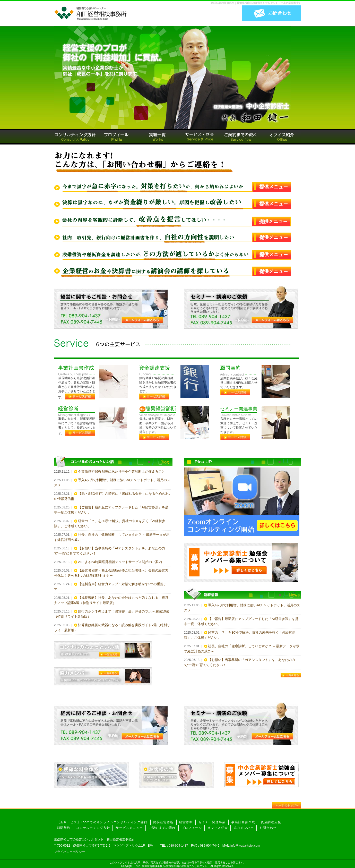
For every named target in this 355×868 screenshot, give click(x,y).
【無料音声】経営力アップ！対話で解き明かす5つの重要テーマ (112, 587)
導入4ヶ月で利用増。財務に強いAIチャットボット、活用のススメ (112, 483)
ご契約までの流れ (162, 828)
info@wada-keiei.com (245, 846)
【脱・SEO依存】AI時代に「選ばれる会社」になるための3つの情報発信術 (112, 496)
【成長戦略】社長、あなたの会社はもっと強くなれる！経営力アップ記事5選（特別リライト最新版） (111, 600)
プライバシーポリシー (70, 852)
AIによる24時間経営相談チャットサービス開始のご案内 (120, 562)
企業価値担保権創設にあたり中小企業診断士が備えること (122, 471)
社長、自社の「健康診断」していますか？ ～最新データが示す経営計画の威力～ (112, 537)
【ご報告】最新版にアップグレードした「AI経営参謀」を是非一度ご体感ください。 (111, 510)
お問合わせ (268, 828)
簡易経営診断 (163, 822)
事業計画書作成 (243, 822)
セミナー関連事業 (212, 822)
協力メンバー (244, 828)
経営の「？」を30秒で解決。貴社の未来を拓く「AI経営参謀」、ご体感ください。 (110, 524)
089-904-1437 (179, 846)
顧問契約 (64, 828)
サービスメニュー (129, 828)
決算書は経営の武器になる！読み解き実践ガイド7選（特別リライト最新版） (112, 628)
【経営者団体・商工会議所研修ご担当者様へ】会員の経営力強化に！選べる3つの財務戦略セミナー (111, 573)
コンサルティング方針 (93, 828)
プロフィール (192, 828)
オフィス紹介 (218, 828)
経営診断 (186, 822)
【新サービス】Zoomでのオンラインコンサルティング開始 (102, 822)
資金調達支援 (271, 822)
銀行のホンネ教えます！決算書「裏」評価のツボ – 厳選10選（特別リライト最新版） (112, 614)
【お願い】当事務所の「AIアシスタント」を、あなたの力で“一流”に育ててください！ (110, 551)
